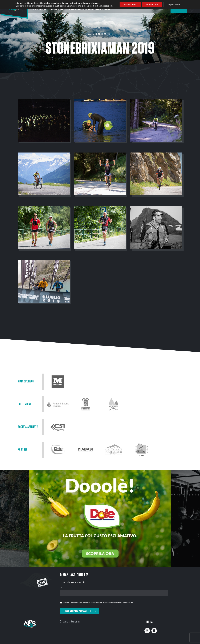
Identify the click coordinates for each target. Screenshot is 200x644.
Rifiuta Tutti (154, 5)
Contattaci (76, 622)
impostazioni (108, 6)
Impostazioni (176, 5)
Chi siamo (64, 622)
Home (90, 34)
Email (61, 588)
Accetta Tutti (132, 5)
